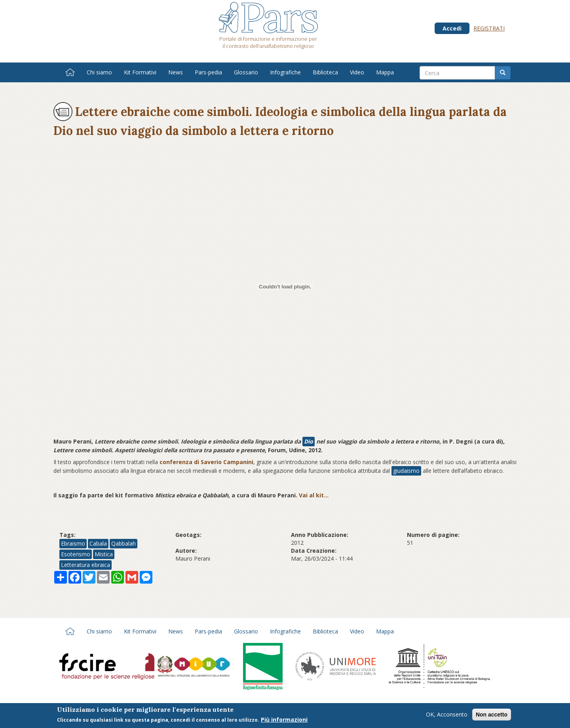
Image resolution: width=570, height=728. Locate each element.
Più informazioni (284, 720)
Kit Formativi (140, 72)
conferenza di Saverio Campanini (206, 462)
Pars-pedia (208, 72)
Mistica (104, 554)
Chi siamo (99, 72)
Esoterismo (76, 554)
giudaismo (406, 471)
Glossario (246, 72)
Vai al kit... (314, 495)
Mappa (385, 72)
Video (357, 72)
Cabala (98, 543)
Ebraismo (73, 543)
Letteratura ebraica (85, 565)
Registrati (489, 28)
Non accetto (492, 715)
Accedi (452, 28)
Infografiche (285, 72)
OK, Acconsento (447, 715)
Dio (309, 441)
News (176, 72)
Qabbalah (123, 543)
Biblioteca (325, 72)
